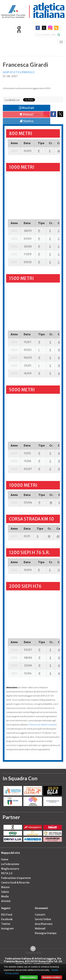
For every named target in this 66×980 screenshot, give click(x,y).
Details (55, 970)
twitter (44, 28)
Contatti (40, 915)
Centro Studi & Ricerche (15, 883)
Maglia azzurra (10, 869)
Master (5, 887)
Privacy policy (12, 973)
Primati (27, 114)
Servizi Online (43, 919)
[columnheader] (14, 143)
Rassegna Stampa (46, 933)
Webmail (40, 929)
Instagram (7, 929)
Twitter (6, 924)
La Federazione (10, 864)
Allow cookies (29, 977)
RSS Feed (7, 915)
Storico (27, 121)
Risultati (27, 108)
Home (5, 859)
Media (5, 896)
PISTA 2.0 (7, 873)
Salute (5, 892)
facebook (38, 28)
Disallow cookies (52, 977)
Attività (6, 901)
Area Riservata (44, 924)
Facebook (7, 919)
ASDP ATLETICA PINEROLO (19, 72)
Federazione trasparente (16, 878)
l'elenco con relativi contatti (42, 725)
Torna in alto (33, 953)
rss (56, 28)
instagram (50, 28)
